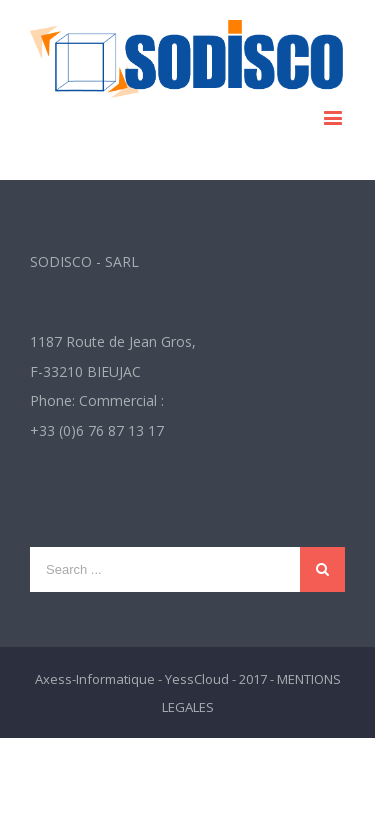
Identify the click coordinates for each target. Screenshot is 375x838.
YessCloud (197, 679)
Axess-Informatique (95, 679)
